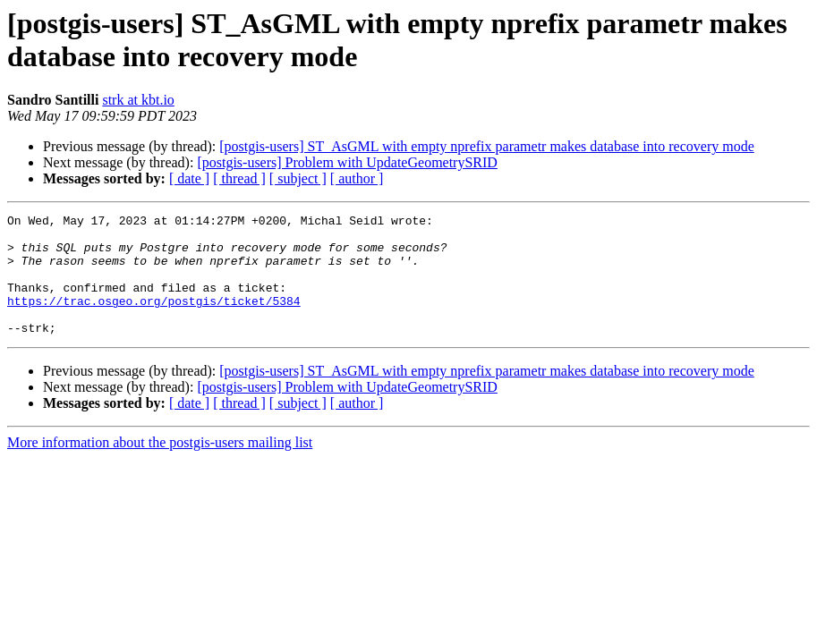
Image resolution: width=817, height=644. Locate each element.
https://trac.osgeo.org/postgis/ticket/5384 (154, 319)
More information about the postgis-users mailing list (160, 466)
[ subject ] (298, 178)
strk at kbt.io (138, 100)
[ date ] (189, 178)
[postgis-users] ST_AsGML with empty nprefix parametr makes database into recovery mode (486, 146)
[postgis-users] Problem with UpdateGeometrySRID (347, 162)
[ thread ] (239, 178)
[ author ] (357, 178)
